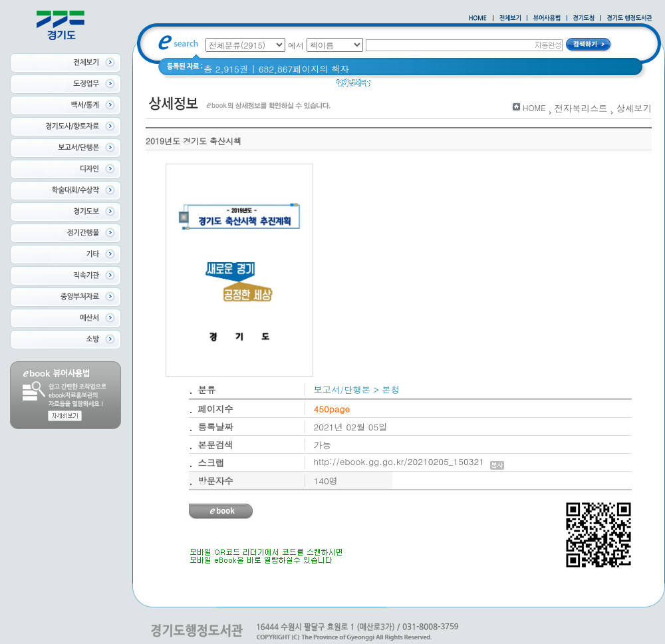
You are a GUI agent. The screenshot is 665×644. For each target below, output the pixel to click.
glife (388, 86)
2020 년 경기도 (438, 86)
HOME (534, 107)
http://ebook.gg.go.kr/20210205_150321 (409, 461)
